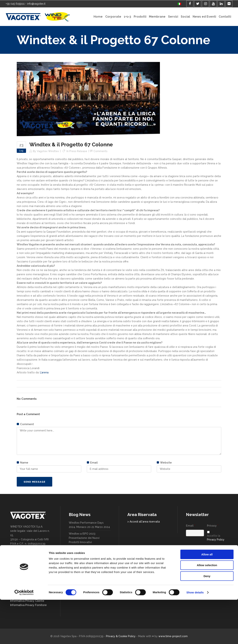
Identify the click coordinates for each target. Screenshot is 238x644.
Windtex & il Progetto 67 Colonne (84, 551)
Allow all (207, 599)
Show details (195, 637)
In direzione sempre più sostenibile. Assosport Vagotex (88, 569)
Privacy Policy (216, 540)
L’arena (44, 372)
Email (191, 526)
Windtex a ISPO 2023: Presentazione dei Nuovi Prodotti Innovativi (84, 538)
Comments (100, 151)
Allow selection (207, 610)
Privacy (213, 526)
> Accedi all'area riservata (144, 522)
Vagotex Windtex (48, 151)
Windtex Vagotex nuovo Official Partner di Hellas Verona (89, 580)
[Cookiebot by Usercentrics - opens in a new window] (24, 637)
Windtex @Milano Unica (83, 560)
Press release (78, 151)
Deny (207, 620)
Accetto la (216, 538)
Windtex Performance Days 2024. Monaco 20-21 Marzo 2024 (89, 525)
